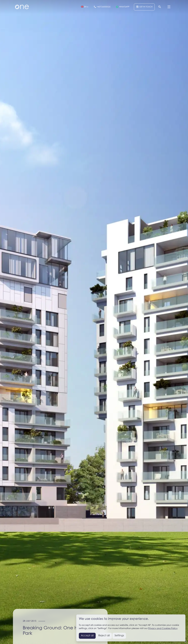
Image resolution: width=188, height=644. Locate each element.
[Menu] (169, 7)
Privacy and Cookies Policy (163, 628)
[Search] (160, 7)
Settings (119, 636)
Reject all (104, 636)
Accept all (87, 636)
